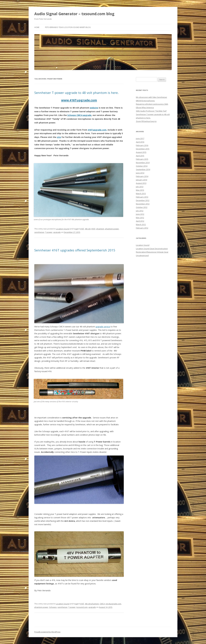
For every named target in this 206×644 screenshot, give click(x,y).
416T (82, 229)
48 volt (88, 229)
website (94, 108)
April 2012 (140, 221)
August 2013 (141, 183)
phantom (100, 229)
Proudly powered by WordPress (47, 632)
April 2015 (140, 156)
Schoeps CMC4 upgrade (79, 115)
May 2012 (140, 218)
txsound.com (82, 607)
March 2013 (141, 194)
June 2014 (140, 173)
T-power (49, 232)
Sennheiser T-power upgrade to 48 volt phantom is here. (76, 93)
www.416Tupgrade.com (79, 100)
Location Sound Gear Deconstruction (152, 249)
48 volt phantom (92, 604)
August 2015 (141, 152)
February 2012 (142, 228)
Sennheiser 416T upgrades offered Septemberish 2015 (75, 250)
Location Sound (63, 229)
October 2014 (142, 166)
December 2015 (143, 149)
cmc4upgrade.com (113, 604)
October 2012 (142, 207)
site (59, 137)
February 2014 (142, 176)
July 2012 (140, 211)
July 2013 (140, 187)
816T (93, 229)
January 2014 (141, 180)
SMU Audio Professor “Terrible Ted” (151, 111)
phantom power (112, 229)
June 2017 (140, 138)
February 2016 (142, 145)
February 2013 (142, 197)
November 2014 (143, 163)
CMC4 (102, 604)
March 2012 (141, 224)
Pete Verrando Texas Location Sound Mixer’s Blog (68, 27)
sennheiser (39, 232)
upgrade (57, 232)
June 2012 (140, 214)
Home (37, 27)
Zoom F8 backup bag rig (146, 121)
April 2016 (140, 142)
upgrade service (103, 327)
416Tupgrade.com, (97, 130)
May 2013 (140, 190)
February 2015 (142, 159)
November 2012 (143, 204)
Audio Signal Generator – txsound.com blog (74, 14)
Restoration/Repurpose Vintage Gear (152, 252)
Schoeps (53, 607)
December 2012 (143, 200)
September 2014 (143, 169)
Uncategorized (142, 255)
